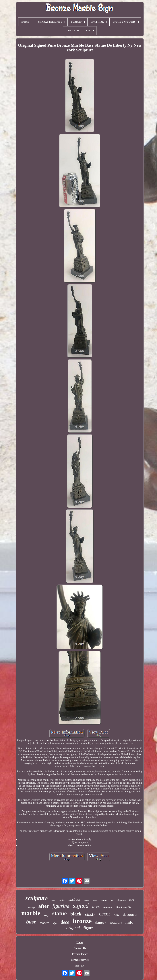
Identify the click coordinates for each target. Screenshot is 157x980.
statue (60, 913)
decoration (131, 915)
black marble (123, 907)
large (104, 900)
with (96, 907)
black (76, 914)
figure (88, 928)
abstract (74, 900)
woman (116, 922)
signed (81, 906)
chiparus (121, 900)
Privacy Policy (80, 954)
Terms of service (80, 960)
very (46, 915)
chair (90, 915)
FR (83, 966)
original (73, 928)
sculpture (37, 898)
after (44, 906)
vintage (31, 908)
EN (77, 966)
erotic (62, 900)
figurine (61, 906)
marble (31, 913)
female (87, 901)
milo (129, 922)
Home (80, 942)
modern (45, 923)
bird (53, 900)
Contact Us (80, 948)
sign (55, 923)
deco (65, 922)
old (112, 901)
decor (104, 914)
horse (95, 901)
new (116, 915)
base (31, 922)
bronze (82, 921)
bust (132, 900)
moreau (108, 907)
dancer (101, 923)
